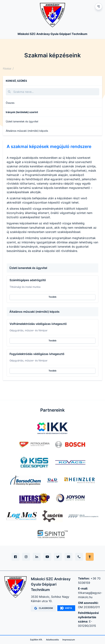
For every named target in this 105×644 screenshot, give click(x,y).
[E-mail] (69, 557)
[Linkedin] (37, 557)
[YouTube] (47, 557)
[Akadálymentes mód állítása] (90, 557)
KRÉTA (66, 608)
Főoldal (7, 69)
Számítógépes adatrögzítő (28, 280)
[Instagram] (26, 557)
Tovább (52, 297)
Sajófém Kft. (36, 640)
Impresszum (69, 640)
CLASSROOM (43, 608)
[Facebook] (15, 557)
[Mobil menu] (99, 6)
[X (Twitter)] (58, 557)
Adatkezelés (52, 640)
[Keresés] (52, 92)
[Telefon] (79, 557)
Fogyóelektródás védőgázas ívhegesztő (37, 354)
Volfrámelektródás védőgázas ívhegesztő (38, 324)
